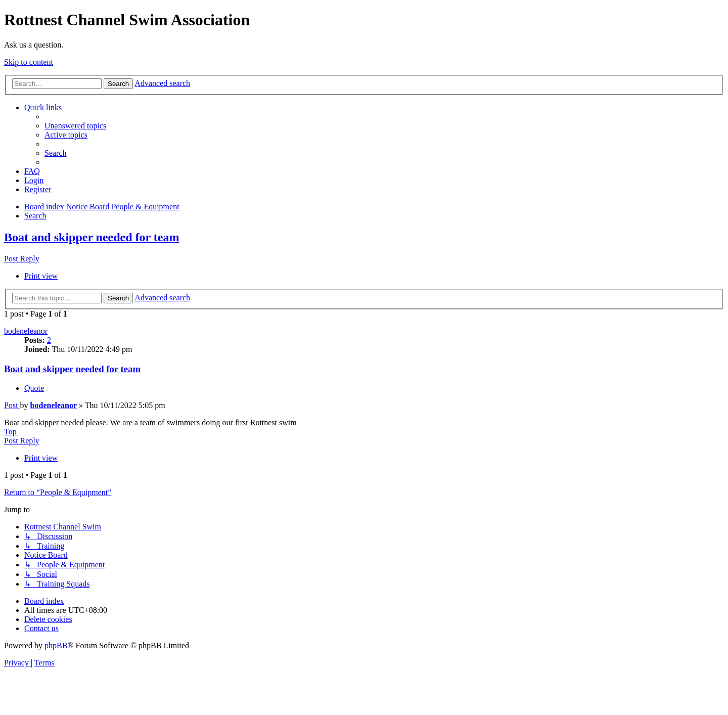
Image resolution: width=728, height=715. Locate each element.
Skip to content (29, 62)
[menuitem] (75, 126)
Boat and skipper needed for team (92, 237)
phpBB (56, 645)
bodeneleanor (26, 331)
